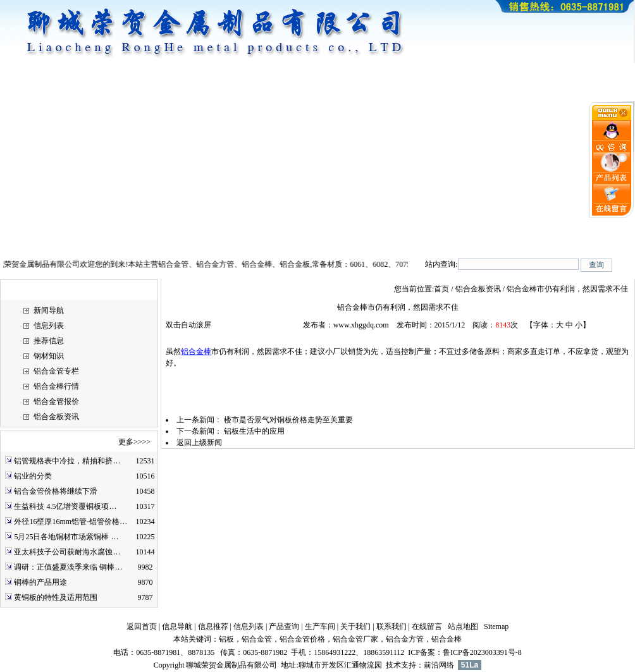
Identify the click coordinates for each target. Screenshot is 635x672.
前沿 (431, 665)
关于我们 (355, 626)
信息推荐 (213, 626)
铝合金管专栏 (56, 371)
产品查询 (284, 626)
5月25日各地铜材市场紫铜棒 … (66, 537)
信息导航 (177, 626)
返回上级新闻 (199, 443)
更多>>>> (134, 442)
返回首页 (142, 626)
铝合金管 (257, 639)
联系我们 (391, 626)
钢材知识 (49, 356)
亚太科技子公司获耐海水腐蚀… (67, 552)
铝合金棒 (196, 351)
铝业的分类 (33, 476)
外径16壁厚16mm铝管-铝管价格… (71, 522)
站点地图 (463, 626)
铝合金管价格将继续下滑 (56, 491)
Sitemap (496, 626)
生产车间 (320, 626)
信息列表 (49, 326)
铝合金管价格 (302, 639)
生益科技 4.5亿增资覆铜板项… (65, 506)
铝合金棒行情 (56, 386)
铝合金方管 (405, 639)
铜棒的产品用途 (40, 582)
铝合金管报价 (56, 401)
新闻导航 (49, 310)
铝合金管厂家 (355, 639)
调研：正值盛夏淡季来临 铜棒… (68, 567)
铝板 (226, 639)
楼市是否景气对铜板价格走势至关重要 (288, 420)
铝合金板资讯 (56, 417)
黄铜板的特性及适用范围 (56, 597)
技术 (393, 665)
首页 (441, 289)
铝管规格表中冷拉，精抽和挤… (67, 461)
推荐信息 (49, 341)
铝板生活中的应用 (254, 431)
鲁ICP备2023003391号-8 (482, 652)
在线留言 (427, 626)
